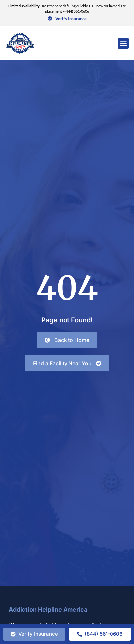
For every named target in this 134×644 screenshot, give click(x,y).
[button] (123, 43)
